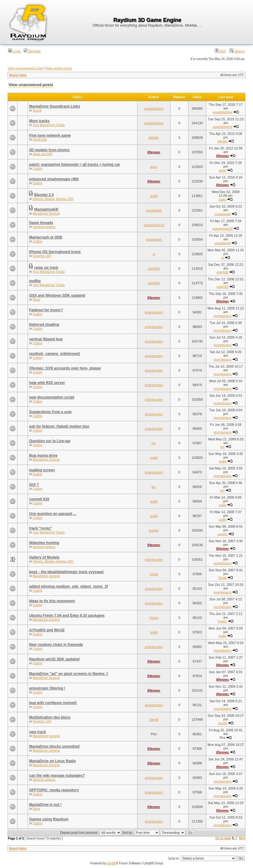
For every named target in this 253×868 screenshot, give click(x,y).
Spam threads (41, 223)
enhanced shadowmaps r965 (54, 179)
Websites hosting (44, 543)
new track (37, 732)
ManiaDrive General (46, 214)
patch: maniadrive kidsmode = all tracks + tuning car (74, 165)
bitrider (154, 138)
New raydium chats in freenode (56, 645)
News (37, 300)
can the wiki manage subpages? (57, 776)
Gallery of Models (44, 557)
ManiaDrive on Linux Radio (52, 761)
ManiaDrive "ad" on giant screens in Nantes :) (69, 674)
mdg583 (154, 269)
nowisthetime (154, 109)
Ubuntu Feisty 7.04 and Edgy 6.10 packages (67, 616)
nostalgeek (154, 210)
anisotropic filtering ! (47, 688)
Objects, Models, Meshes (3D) (53, 199)
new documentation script (52, 397)
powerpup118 (154, 225)
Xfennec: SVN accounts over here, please (65, 368)
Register (32, 51)
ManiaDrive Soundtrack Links (55, 106)
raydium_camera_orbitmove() (55, 354)
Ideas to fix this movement (52, 601)
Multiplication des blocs (50, 717)
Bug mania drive (43, 456)
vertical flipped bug (46, 339)
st (154, 254)
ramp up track (46, 268)
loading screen (42, 470)
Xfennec (154, 152)
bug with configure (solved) (53, 703)
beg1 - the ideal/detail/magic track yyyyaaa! (66, 572)
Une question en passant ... (53, 514)
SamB (154, 719)
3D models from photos (49, 150)
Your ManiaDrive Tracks (49, 125)
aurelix (154, 530)
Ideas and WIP (43, 154)
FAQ (220, 51)
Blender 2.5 (44, 195)
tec (154, 443)
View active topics (59, 68)
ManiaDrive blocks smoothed (54, 746)
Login (15, 51)
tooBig (35, 281)
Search (237, 51)
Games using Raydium (49, 819)
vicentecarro (154, 312)
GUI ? (34, 485)
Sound (37, 110)
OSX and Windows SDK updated (57, 295)
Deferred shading (44, 325)
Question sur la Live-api (50, 441)
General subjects (44, 227)
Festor (154, 618)
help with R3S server (47, 383)
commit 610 (39, 499)
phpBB (111, 863)
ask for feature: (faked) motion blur (59, 426)
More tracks (39, 121)
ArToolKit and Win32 (47, 630)
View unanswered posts (25, 68)
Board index (18, 75)
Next (242, 838)
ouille (154, 196)
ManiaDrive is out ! (45, 805)
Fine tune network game (50, 135)
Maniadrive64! (46, 209)
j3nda (154, 574)
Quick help (40, 140)
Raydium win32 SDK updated (54, 659)
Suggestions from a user (51, 412)
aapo (154, 167)
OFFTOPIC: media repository (54, 790)
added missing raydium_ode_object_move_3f (68, 586)
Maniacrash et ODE (46, 237)
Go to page (223, 838)
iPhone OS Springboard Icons (55, 252)
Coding (38, 169)
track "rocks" (40, 528)
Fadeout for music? (46, 310)
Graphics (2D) (42, 256)
